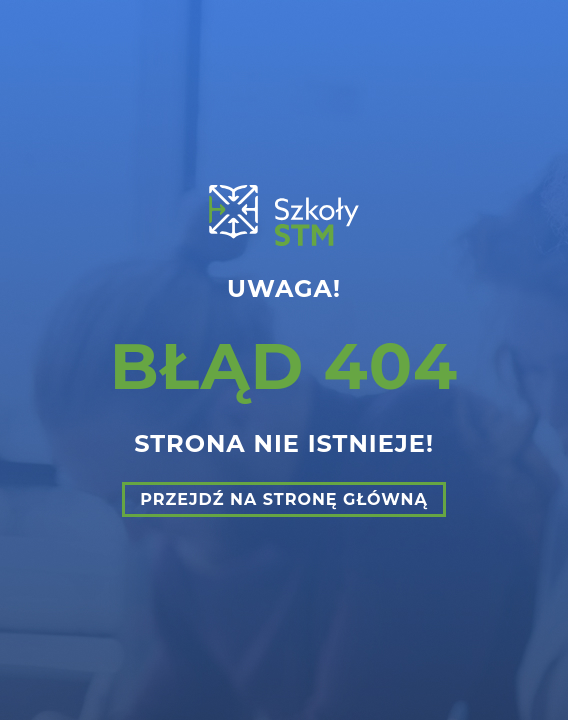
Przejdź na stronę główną (284, 499)
